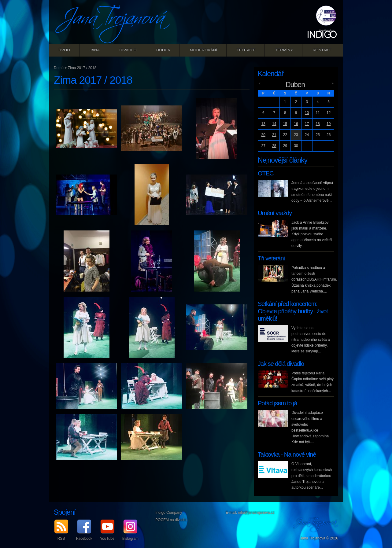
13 (263, 124)
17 (307, 124)
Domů (59, 68)
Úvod (64, 50)
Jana (95, 50)
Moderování (203, 50)
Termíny (284, 50)
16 (296, 124)
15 (285, 124)
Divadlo (128, 50)
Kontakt (322, 50)
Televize (246, 50)
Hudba (163, 50)
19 (329, 124)
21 (274, 135)
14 (274, 124)
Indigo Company (169, 513)
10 (307, 113)
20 (263, 135)
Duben (295, 85)
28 (274, 146)
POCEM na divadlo (171, 520)
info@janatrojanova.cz (256, 513)
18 (318, 124)
